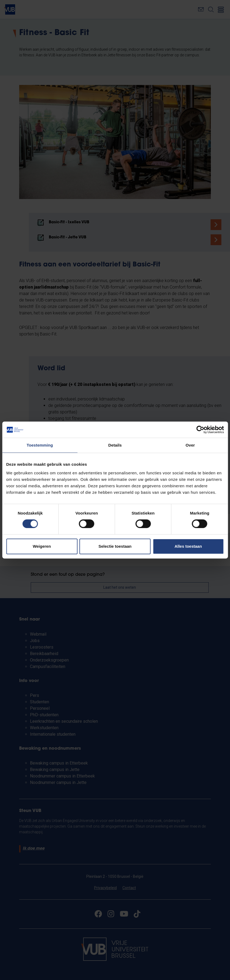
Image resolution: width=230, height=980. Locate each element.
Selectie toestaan (115, 546)
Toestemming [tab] (40, 445)
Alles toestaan (188, 546)
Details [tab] (115, 445)
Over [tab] (190, 445)
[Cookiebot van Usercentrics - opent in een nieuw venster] (200, 430)
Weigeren (42, 546)
